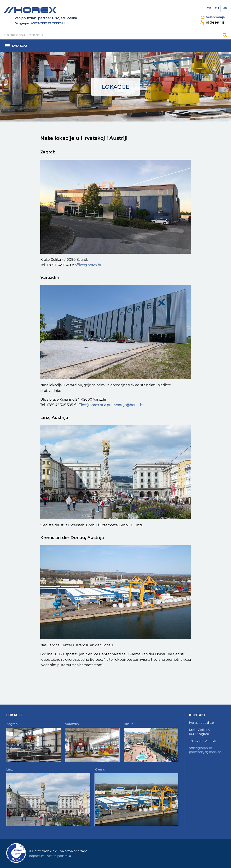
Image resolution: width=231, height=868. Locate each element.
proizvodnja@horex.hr (125, 405)
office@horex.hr (88, 265)
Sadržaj (19, 46)
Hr (225, 8)
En (217, 8)
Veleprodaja (215, 17)
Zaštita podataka (59, 856)
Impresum (37, 856)
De (209, 8)
